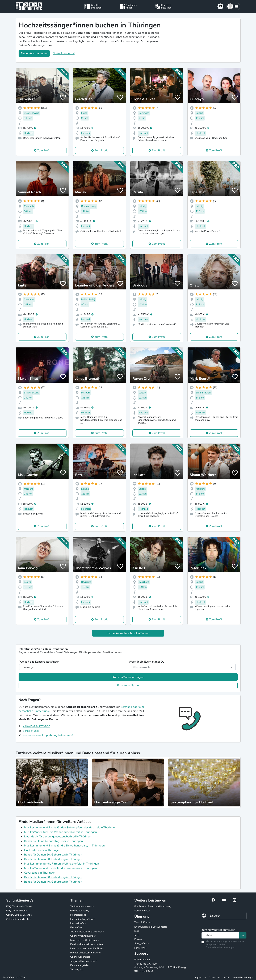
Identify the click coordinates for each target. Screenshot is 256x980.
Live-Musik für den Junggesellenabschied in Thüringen (58, 837)
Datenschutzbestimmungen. (221, 947)
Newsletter (140, 948)
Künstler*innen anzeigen (128, 677)
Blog (137, 931)
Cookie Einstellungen (243, 978)
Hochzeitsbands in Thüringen (42, 850)
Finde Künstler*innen (34, 53)
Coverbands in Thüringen (40, 873)
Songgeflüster (142, 911)
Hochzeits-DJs (78, 923)
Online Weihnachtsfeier (83, 936)
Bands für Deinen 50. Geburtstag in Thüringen (53, 855)
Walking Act (77, 969)
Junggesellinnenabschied (84, 961)
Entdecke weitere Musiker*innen (128, 633)
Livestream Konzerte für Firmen (87, 948)
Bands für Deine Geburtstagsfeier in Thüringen (53, 841)
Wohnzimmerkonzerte (82, 906)
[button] (233, 6)
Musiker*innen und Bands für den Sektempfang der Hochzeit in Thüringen (70, 828)
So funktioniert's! (64, 53)
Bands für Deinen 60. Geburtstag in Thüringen (53, 859)
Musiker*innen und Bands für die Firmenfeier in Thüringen (60, 868)
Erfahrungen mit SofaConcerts (151, 927)
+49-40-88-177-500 (36, 726)
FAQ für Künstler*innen (19, 906)
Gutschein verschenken (19, 919)
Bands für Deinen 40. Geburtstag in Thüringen (53, 882)
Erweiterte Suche (128, 686)
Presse (138, 939)
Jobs (137, 935)
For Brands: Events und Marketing (153, 906)
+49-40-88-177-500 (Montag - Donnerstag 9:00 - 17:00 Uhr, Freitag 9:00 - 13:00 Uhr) (160, 967)
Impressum (200, 978)
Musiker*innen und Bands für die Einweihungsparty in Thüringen (64, 846)
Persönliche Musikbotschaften (87, 944)
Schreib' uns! (31, 731)
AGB (227, 978)
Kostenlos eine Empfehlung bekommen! (48, 735)
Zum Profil (44, 151)
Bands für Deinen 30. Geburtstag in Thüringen (53, 877)
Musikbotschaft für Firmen (85, 940)
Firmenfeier (76, 927)
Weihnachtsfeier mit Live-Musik (87, 932)
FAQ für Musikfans (16, 911)
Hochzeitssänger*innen (83, 919)
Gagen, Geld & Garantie (19, 915)
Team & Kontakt (143, 922)
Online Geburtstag (80, 957)
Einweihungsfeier (80, 965)
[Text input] (220, 935)
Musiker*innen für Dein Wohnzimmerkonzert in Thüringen (60, 832)
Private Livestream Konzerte (85, 953)
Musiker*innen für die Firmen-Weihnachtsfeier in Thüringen (62, 864)
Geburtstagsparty (80, 911)
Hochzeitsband (78, 915)
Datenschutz (215, 978)
